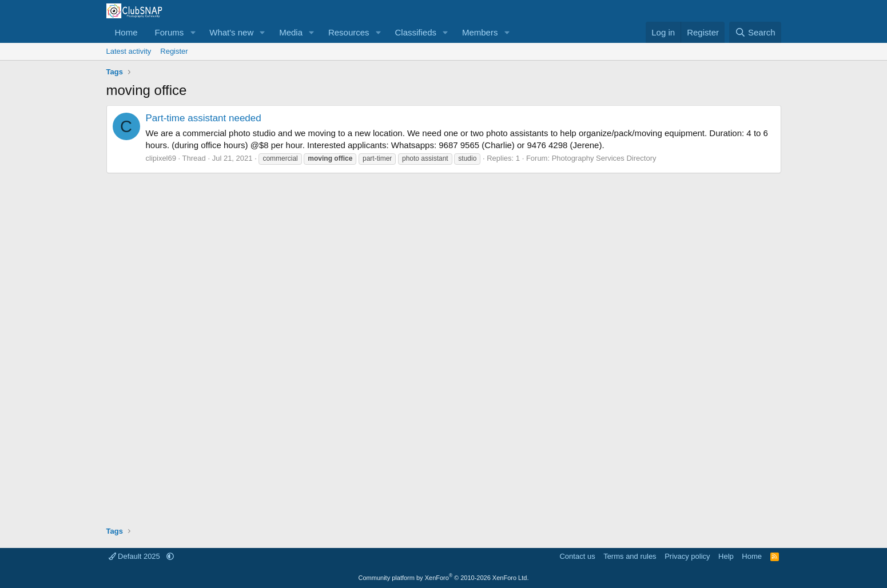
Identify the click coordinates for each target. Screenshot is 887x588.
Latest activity (129, 51)
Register (174, 51)
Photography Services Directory (604, 158)
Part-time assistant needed (204, 118)
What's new (231, 32)
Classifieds (415, 32)
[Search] (755, 32)
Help (726, 556)
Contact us (577, 556)
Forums (170, 32)
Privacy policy (687, 556)
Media (291, 32)
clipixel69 (161, 158)
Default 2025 (136, 556)
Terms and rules (630, 556)
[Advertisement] (444, 345)
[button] (193, 32)
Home (126, 32)
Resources (349, 32)
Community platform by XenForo (444, 578)
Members (480, 32)
